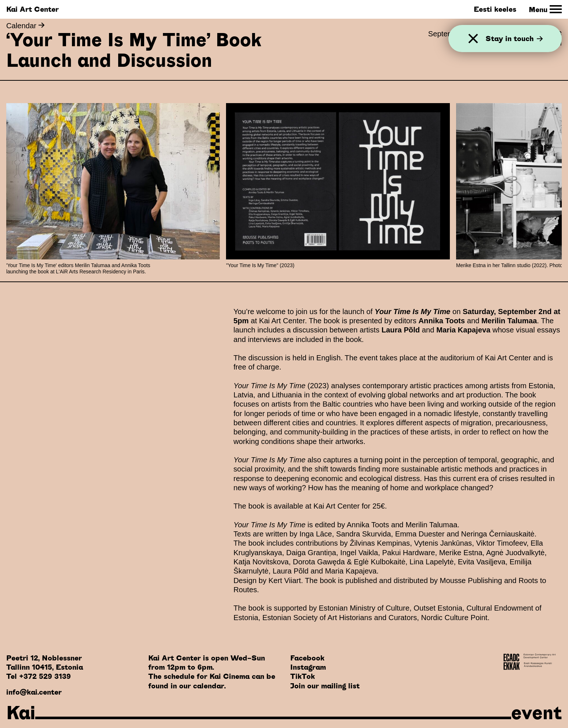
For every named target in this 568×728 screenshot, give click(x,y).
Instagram (308, 667)
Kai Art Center (32, 9)
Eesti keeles (495, 9)
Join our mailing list (325, 686)
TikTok (303, 676)
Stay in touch (514, 39)
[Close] (473, 39)
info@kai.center (34, 692)
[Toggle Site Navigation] (545, 10)
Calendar (26, 26)
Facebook (307, 658)
